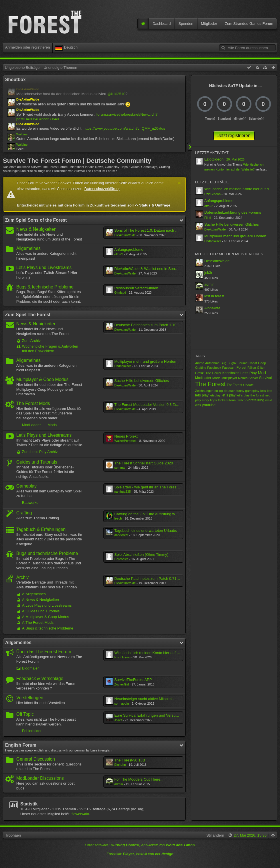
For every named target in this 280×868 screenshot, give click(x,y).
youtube (209, 405)
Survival (265, 378)
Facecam (229, 368)
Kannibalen (231, 373)
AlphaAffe (212, 308)
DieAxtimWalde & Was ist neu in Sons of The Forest (157, 269)
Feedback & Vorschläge (40, 678)
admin (119, 784)
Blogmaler (30, 668)
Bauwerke (30, 503)
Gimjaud (120, 292)
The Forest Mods (33, 403)
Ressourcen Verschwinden (136, 288)
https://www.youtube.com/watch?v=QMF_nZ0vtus (124, 128)
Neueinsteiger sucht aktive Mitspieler (145, 699)
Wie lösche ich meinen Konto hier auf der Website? (156, 653)
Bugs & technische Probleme (45, 287)
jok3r (208, 273)
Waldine (22, 134)
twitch (241, 400)
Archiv (22, 577)
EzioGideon (122, 657)
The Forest (210, 384)
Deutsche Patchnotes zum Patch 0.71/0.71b (151, 579)
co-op (219, 391)
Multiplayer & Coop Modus (42, 379)
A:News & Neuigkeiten (40, 600)
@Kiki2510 (116, 94)
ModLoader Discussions (40, 778)
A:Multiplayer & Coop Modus (46, 617)
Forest (242, 368)
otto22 (119, 254)
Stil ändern (215, 835)
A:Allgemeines (34, 594)
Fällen (252, 368)
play (198, 400)
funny (240, 391)
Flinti (208, 218)
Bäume (242, 363)
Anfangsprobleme (129, 249)
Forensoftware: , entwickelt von (140, 845)
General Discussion (36, 759)
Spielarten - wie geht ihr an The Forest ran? (150, 487)
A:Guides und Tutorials (41, 611)
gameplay (252, 391)
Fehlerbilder (32, 731)
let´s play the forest (250, 395)
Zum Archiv (31, 341)
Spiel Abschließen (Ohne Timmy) (141, 555)
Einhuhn (120, 765)
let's (263, 391)
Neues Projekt (126, 436)
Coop (262, 363)
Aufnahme (212, 363)
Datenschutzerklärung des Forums (233, 212)
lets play (202, 395)
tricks (222, 400)
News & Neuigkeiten (36, 229)
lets (269, 391)
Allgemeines (28, 248)
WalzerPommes (125, 441)
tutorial (232, 400)
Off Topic (25, 714)
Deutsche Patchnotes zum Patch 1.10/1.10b (151, 325)
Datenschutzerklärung (102, 189)
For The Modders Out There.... (139, 779)
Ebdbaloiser (123, 366)
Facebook (214, 368)
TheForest (234, 385)
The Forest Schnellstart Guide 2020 (144, 463)
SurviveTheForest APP (133, 680)
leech (118, 518)
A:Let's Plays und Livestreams (47, 605)
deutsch (230, 391)
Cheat (253, 363)
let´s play (229, 395)
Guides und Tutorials (37, 462)
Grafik (199, 373)
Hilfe (208, 373)
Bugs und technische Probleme (47, 553)
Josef (118, 720)
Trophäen (13, 835)
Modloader (203, 378)
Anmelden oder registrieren (28, 47)
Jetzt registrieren (234, 136)
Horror (217, 373)
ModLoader (31, 425)
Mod (262, 373)
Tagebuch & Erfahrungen (41, 529)
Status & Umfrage (155, 205)
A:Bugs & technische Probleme (48, 628)
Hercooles (121, 559)
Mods (52, 425)
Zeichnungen (204, 391)
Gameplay (26, 486)
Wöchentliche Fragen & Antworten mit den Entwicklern (50, 349)
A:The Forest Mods (38, 623)
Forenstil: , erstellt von (140, 854)
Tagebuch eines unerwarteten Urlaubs (146, 531)
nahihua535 (123, 492)
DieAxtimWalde (125, 235)
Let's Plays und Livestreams (44, 267)
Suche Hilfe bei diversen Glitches (142, 381)
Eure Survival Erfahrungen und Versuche (148, 715)
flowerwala (80, 814)
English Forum (21, 745)
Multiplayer (229, 378)
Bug (224, 363)
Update (248, 385)
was (198, 405)
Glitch (261, 368)
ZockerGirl (122, 684)
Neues (243, 378)
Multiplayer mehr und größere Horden (145, 361)
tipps (213, 400)
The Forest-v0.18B (130, 760)
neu (268, 395)
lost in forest (214, 296)
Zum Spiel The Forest (28, 315)
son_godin (122, 703)
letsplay (215, 395)
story (206, 400)
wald (269, 400)
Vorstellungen (30, 698)
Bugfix (232, 363)
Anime (200, 363)
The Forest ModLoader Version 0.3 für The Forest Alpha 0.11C (166, 405)
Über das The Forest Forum (44, 652)
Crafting (24, 513)
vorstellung (255, 400)
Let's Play (249, 373)
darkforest (121, 535)
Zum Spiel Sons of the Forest (36, 220)
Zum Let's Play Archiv (40, 452)
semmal (120, 468)
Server (253, 378)
